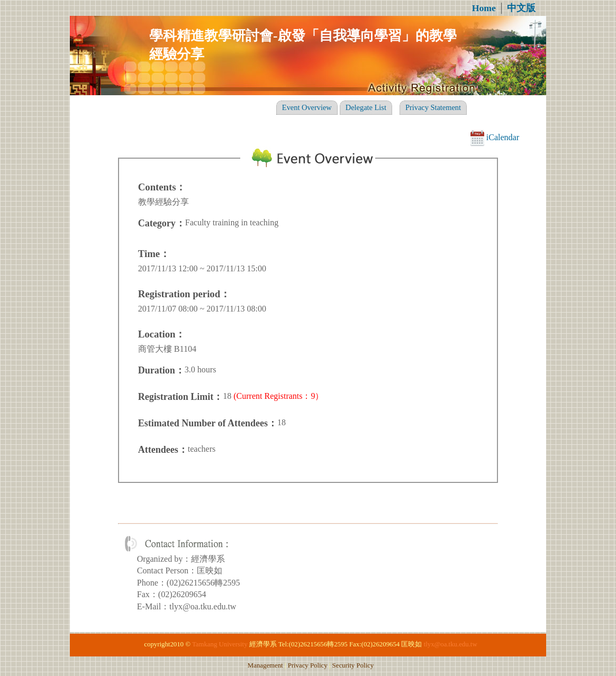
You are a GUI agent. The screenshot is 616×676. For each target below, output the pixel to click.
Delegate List (366, 107)
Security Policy (353, 665)
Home (484, 8)
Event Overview (307, 107)
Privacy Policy (308, 665)
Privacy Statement (433, 107)
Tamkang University (220, 644)
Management (265, 665)
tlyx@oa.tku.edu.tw (451, 644)
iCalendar (495, 137)
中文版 (521, 8)
